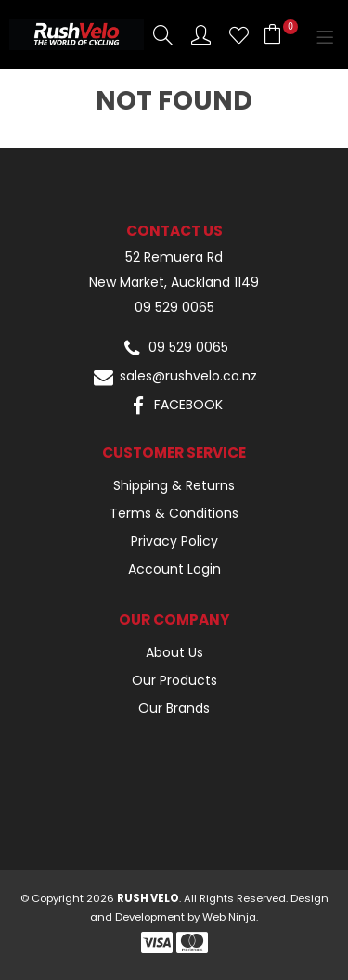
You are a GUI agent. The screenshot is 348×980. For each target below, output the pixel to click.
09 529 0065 (174, 308)
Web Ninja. (230, 917)
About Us (174, 652)
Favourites (239, 35)
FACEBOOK (174, 406)
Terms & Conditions (174, 513)
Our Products (174, 680)
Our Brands (174, 708)
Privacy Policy (174, 541)
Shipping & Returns (174, 485)
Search (163, 35)
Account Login (174, 569)
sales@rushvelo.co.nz (174, 377)
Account (201, 35)
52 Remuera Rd (174, 258)
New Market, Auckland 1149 (174, 283)
